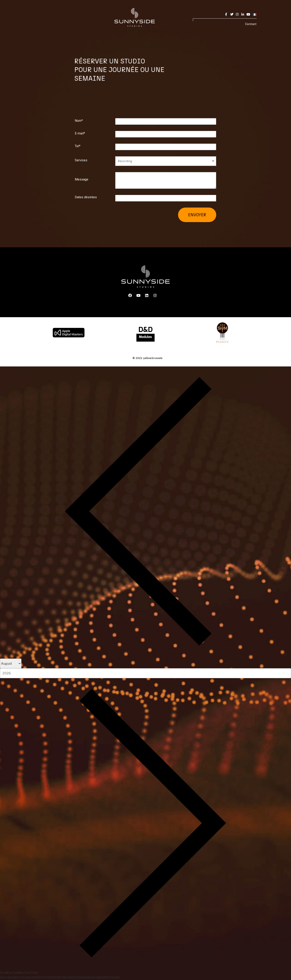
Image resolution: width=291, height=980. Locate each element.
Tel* (78, 146)
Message (82, 179)
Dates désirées (86, 197)
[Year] (145, 673)
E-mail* (80, 133)
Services (81, 160)
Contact (251, 24)
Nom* (79, 121)
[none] (254, 14)
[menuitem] (254, 14)
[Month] (11, 663)
